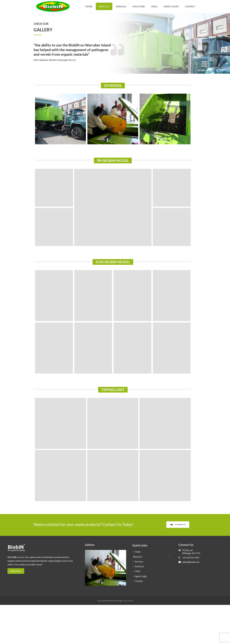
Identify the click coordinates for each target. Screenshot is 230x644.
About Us (104, 6)
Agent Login (171, 6)
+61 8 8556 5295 (191, 558)
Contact (190, 6)
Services (121, 6)
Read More (16, 571)
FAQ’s (154, 6)
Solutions (139, 6)
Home (89, 6)
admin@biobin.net (191, 562)
